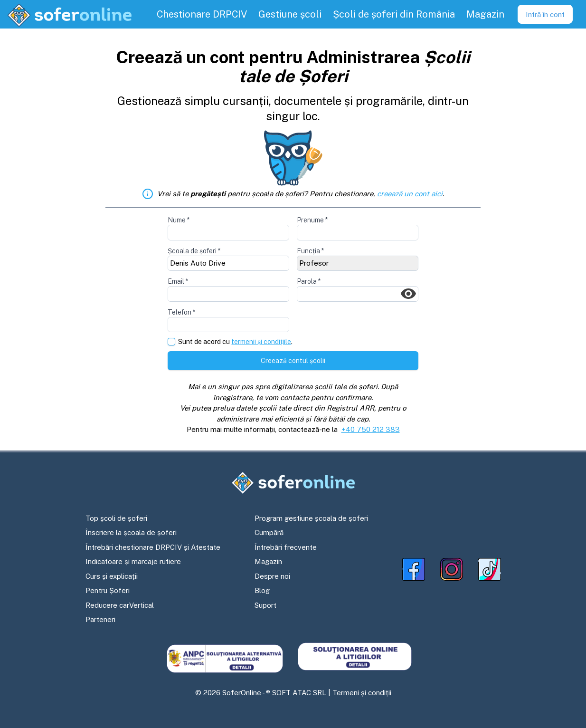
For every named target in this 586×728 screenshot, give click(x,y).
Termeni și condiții (362, 693)
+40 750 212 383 (371, 429)
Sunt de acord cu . (235, 342)
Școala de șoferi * (194, 251)
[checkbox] (171, 342)
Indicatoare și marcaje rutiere (133, 561)
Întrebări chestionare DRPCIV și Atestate (153, 547)
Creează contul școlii (293, 361)
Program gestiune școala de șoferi (311, 518)
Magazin (268, 561)
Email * (178, 281)
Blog (262, 590)
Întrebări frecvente (286, 547)
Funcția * (310, 251)
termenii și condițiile (261, 342)
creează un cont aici (410, 194)
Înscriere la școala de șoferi (131, 532)
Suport (265, 605)
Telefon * (181, 312)
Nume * (179, 220)
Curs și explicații (112, 576)
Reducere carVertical (120, 605)
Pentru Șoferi (108, 590)
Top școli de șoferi (116, 518)
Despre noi (272, 576)
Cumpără (269, 532)
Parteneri (100, 619)
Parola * (309, 281)
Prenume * (312, 220)
